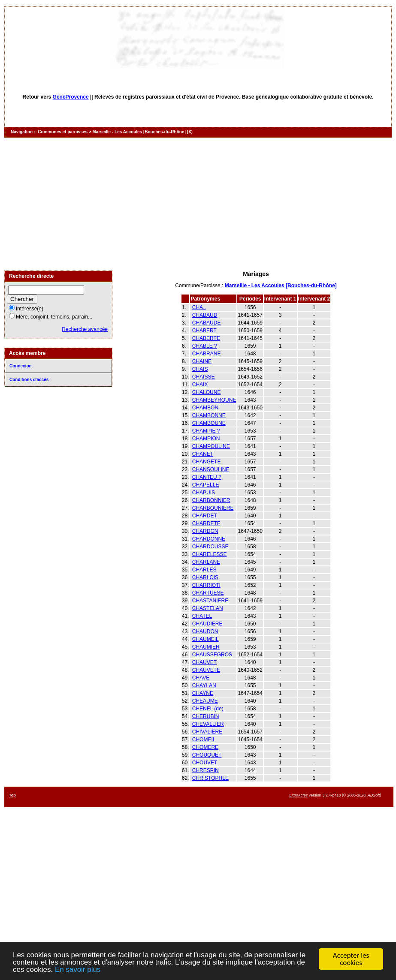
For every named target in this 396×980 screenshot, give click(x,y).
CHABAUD (205, 315)
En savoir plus (78, 970)
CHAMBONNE (209, 415)
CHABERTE (206, 338)
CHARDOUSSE (210, 547)
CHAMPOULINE (211, 446)
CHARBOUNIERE (213, 508)
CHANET (203, 454)
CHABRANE (207, 354)
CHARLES (204, 570)
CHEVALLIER (208, 724)
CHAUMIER (206, 647)
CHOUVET (205, 763)
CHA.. (199, 307)
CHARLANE (206, 562)
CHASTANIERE (210, 601)
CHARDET (205, 516)
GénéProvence (71, 97)
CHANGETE (207, 462)
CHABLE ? (205, 346)
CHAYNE (203, 693)
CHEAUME (205, 701)
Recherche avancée (85, 329)
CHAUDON (205, 631)
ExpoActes (298, 795)
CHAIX (200, 385)
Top (12, 795)
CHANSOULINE (211, 469)
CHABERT (204, 331)
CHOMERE (205, 747)
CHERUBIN (206, 716)
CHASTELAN (208, 608)
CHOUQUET (207, 755)
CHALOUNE (207, 392)
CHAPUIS (204, 493)
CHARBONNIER (211, 500)
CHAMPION (206, 439)
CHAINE (202, 361)
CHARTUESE (208, 593)
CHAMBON (205, 408)
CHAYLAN (204, 685)
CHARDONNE (209, 539)
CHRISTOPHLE (210, 778)
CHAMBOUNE (209, 423)
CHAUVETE (206, 670)
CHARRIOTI (206, 585)
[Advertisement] (198, 204)
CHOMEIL (204, 740)
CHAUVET (204, 662)
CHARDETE (206, 523)
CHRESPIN (206, 770)
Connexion (21, 366)
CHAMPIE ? (206, 431)
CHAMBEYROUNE (214, 400)
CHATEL (202, 616)
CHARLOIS (205, 577)
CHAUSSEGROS (212, 655)
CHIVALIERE (207, 732)
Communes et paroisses (63, 132)
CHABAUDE (207, 323)
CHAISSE (204, 377)
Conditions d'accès (29, 380)
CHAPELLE (206, 485)
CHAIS (200, 369)
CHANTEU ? (207, 477)
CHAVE (201, 678)
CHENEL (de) (208, 709)
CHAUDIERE (207, 624)
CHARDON (205, 531)
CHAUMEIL (206, 639)
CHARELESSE (210, 554)
